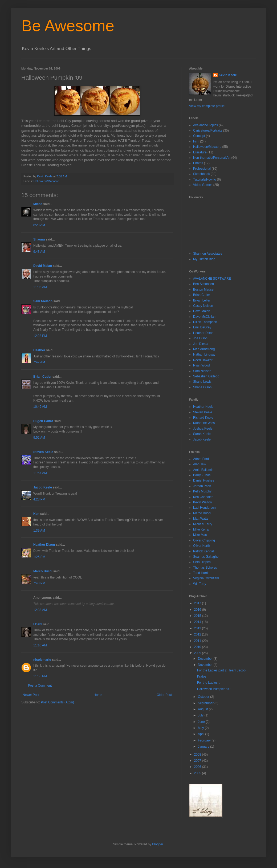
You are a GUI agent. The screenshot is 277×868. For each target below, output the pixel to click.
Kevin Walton (202, 502)
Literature (200, 152)
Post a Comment (40, 686)
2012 (198, 634)
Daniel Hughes (204, 480)
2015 (198, 616)
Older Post (164, 695)
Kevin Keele (228, 75)
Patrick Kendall (204, 551)
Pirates (198, 163)
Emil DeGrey (202, 327)
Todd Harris (201, 573)
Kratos (202, 677)
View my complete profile (207, 106)
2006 (198, 767)
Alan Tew (199, 464)
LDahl (38, 624)
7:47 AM (39, 362)
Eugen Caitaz (43, 421)
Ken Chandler (203, 497)
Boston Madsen (204, 290)
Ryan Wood (201, 365)
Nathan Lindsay (204, 354)
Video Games (203, 185)
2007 (198, 761)
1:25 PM (39, 557)
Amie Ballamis (203, 470)
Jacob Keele (43, 487)
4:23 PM (39, 499)
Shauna (39, 239)
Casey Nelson (203, 306)
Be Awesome (68, 26)
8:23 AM (39, 225)
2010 (198, 647)
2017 (198, 603)
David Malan (43, 266)
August (203, 709)
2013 (198, 628)
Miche (38, 204)
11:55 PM (40, 676)
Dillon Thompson (205, 322)
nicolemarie (42, 660)
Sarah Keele (202, 434)
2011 (198, 641)
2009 (198, 653)
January (204, 747)
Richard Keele (203, 418)
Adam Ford (201, 459)
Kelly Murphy (202, 491)
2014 (198, 622)
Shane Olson (202, 387)
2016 (198, 610)
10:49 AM (40, 407)
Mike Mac (200, 535)
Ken (36, 514)
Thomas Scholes (205, 568)
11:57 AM (40, 473)
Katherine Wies (204, 423)
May (201, 728)
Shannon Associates (208, 254)
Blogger (158, 844)
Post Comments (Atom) (57, 702)
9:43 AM (39, 252)
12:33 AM (40, 610)
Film (196, 141)
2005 (198, 773)
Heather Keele (203, 407)
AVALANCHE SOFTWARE (212, 279)
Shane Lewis (202, 382)
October (204, 697)
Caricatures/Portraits (208, 131)
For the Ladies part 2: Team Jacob (221, 670)
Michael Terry (203, 524)
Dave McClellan (204, 317)
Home (98, 695)
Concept (199, 136)
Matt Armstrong (204, 349)
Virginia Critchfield (206, 578)
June (202, 722)
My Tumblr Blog (204, 259)
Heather (39, 350)
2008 (198, 755)
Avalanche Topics (205, 125)
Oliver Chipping (204, 540)
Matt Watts (201, 519)
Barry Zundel (202, 475)
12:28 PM (40, 336)
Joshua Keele (203, 429)
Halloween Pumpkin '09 (214, 689)
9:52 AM (39, 438)
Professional (202, 169)
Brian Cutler (42, 377)
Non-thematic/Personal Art (212, 158)
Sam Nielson (43, 301)
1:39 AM (39, 531)
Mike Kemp (201, 529)
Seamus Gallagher (206, 557)
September (206, 703)
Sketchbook (201, 174)
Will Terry (200, 584)
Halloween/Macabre (46, 181)
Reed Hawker (203, 360)
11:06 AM (40, 287)
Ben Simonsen (203, 284)
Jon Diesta (201, 344)
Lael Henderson (204, 508)
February (205, 740)
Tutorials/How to (205, 180)
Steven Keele (43, 452)
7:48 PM (39, 583)
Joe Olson (200, 338)
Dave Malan (202, 311)
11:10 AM (40, 645)
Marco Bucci (43, 571)
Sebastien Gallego (206, 376)
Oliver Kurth (201, 546)
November (206, 665)
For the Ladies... (209, 683)
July (201, 715)
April (201, 734)
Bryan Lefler (202, 300)
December (206, 659)
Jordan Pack (202, 486)
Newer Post (31, 695)
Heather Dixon (44, 545)
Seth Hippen (202, 562)
